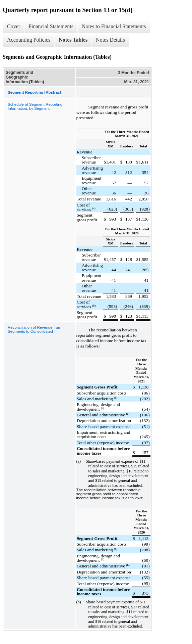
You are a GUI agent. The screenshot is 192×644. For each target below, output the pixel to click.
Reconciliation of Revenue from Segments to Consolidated (35, 329)
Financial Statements (51, 26)
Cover (14, 26)
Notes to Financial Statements (114, 26)
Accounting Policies (29, 40)
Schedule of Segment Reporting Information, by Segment (35, 106)
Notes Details (110, 40)
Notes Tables (73, 40)
